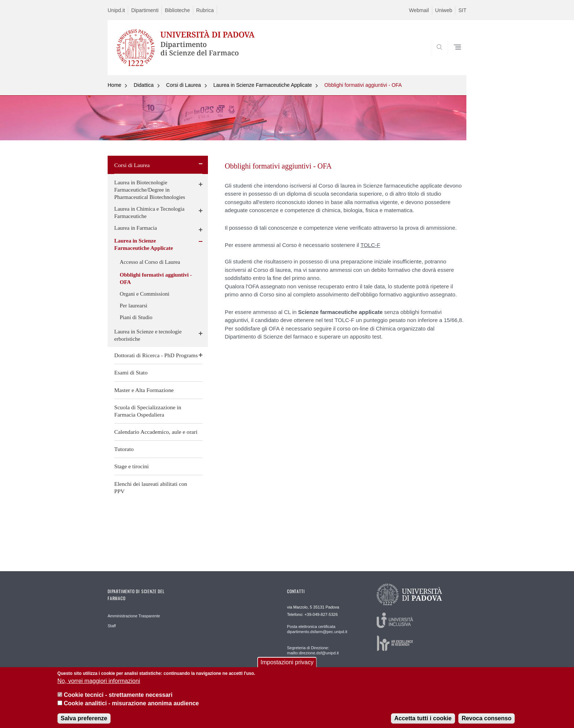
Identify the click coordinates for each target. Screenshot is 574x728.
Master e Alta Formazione (144, 390)
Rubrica (205, 10)
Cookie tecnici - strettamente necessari (118, 700)
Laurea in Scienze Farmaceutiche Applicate (263, 85)
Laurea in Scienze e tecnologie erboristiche (148, 335)
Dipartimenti (145, 10)
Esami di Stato (131, 372)
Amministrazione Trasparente (134, 616)
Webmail (419, 10)
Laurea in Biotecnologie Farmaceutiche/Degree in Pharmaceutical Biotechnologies (150, 190)
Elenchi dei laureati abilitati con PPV (151, 487)
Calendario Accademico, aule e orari (156, 432)
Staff (112, 626)
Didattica (143, 85)
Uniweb (444, 10)
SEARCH (454, 57)
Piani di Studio (136, 317)
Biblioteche (177, 10)
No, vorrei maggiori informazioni (99, 685)
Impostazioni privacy (287, 667)
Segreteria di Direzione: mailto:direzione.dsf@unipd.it (313, 650)
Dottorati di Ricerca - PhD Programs (156, 355)
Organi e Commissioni (145, 294)
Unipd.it (116, 10)
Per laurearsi (133, 306)
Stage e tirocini (131, 466)
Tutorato (124, 449)
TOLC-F (370, 245)
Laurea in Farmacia (136, 228)
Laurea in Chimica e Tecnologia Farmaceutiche (149, 213)
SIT (462, 10)
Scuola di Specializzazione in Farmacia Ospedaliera (148, 411)
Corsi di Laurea (184, 85)
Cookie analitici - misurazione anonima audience (131, 708)
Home (114, 85)
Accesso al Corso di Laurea (150, 262)
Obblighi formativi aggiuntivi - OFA (363, 85)
